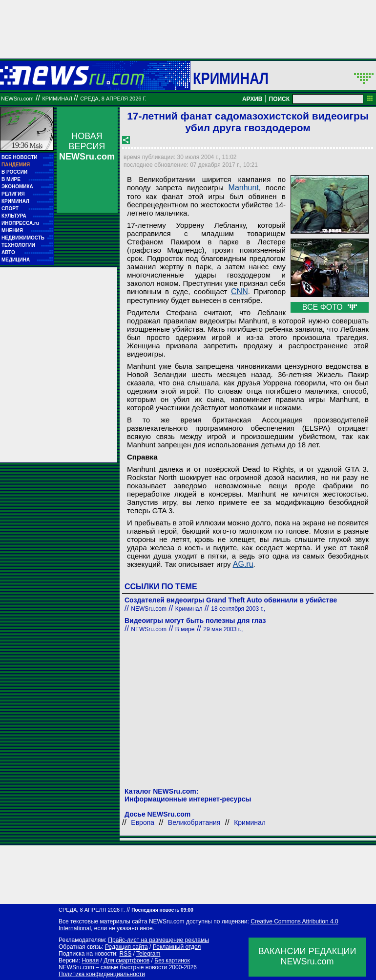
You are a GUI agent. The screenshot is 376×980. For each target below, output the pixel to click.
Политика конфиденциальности (102, 974)
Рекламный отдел (177, 947)
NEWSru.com (17, 99)
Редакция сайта (126, 947)
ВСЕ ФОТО (330, 307)
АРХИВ (252, 99)
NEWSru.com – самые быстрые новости (113, 967)
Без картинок (172, 960)
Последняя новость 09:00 (162, 910)
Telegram (148, 954)
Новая (90, 960)
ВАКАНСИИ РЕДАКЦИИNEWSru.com (307, 956)
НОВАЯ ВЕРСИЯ (87, 146)
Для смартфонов (126, 960)
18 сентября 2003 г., (238, 609)
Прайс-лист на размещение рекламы (158, 940)
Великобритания (194, 822)
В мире (185, 629)
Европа (143, 822)
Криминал (231, 78)
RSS (125, 954)
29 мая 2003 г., (223, 629)
